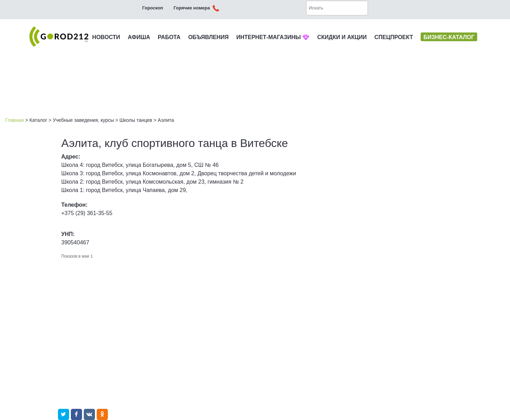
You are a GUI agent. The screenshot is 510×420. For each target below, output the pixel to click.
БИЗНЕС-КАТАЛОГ (449, 37)
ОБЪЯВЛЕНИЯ (208, 37)
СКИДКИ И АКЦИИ (342, 37)
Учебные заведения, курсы (83, 120)
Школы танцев (136, 120)
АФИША (139, 37)
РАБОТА (169, 37)
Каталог (38, 120)
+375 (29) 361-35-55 (87, 213)
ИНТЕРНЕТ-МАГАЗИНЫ (273, 37)
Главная (14, 120)
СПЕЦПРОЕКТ (394, 37)
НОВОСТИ (106, 37)
